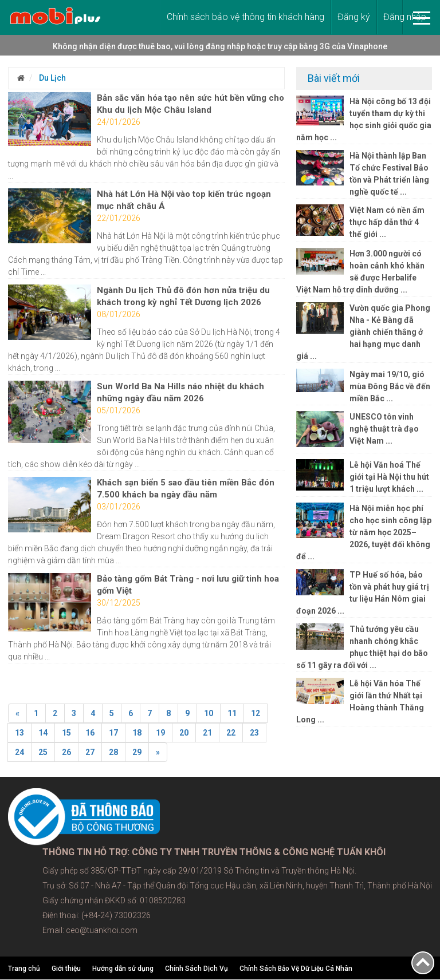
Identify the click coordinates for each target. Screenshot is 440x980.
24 (19, 752)
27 (90, 752)
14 (43, 733)
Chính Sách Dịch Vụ (197, 969)
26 (66, 752)
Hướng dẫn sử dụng (123, 969)
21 (207, 733)
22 (231, 733)
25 (43, 752)
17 (113, 733)
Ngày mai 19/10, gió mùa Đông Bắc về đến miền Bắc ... (390, 386)
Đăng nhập (405, 17)
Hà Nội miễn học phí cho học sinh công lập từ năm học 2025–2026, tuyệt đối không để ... (364, 532)
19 (160, 733)
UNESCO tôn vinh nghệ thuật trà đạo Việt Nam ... (384, 429)
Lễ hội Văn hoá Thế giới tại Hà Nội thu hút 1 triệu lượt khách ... (389, 477)
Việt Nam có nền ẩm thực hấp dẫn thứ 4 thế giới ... (387, 222)
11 (232, 713)
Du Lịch (52, 78)
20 (184, 733)
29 (137, 752)
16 (90, 733)
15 (66, 733)
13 (19, 733)
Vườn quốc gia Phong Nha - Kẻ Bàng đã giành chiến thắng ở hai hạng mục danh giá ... (363, 332)
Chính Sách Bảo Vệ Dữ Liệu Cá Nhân (296, 969)
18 (137, 733)
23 (254, 733)
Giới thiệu (66, 969)
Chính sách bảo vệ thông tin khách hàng (245, 17)
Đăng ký (354, 17)
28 (113, 752)
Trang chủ (24, 969)
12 (256, 713)
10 (209, 713)
